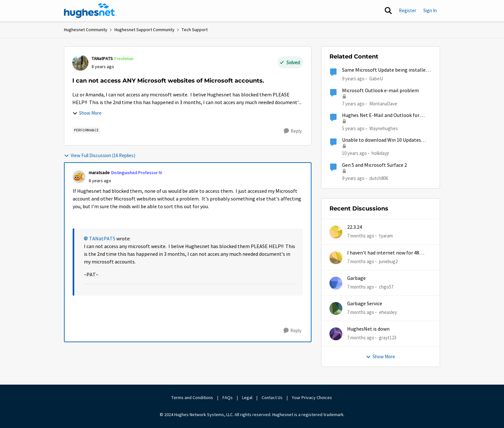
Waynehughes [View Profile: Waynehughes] (384, 128)
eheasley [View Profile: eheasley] (388, 312)
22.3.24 (355, 227)
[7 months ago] (361, 236)
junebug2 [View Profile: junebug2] (388, 261)
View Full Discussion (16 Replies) (100, 155)
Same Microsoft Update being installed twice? (385, 70)
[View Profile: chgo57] (336, 283)
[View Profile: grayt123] (336, 334)
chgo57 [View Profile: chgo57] (386, 287)
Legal (247, 397)
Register (408, 10)
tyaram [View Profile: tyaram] (386, 236)
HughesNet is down (368, 329)
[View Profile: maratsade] (79, 177)
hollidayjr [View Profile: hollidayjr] (380, 153)
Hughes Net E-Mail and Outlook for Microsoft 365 (381, 116)
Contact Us (272, 397)
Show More (87, 113)
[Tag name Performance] (86, 130)
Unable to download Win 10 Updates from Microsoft (382, 140)
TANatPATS (102, 239)
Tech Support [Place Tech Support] (195, 30)
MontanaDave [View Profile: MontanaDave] (383, 103)
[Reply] (293, 131)
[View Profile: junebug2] (336, 258)
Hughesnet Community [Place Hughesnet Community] (86, 30)
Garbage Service (365, 304)
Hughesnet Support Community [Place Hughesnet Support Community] (144, 30)
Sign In (430, 10)
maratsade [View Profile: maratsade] (99, 173)
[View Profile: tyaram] (336, 232)
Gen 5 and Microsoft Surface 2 (374, 165)
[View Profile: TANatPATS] (80, 63)
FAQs (228, 397)
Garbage (356, 278)
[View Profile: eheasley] (336, 308)
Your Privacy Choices (312, 397)
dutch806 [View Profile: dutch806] (379, 178)
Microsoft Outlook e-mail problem (380, 91)
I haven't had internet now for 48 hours (383, 253)
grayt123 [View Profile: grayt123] (388, 338)
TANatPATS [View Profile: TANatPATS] (102, 58)
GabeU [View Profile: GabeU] (376, 79)
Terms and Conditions (192, 397)
